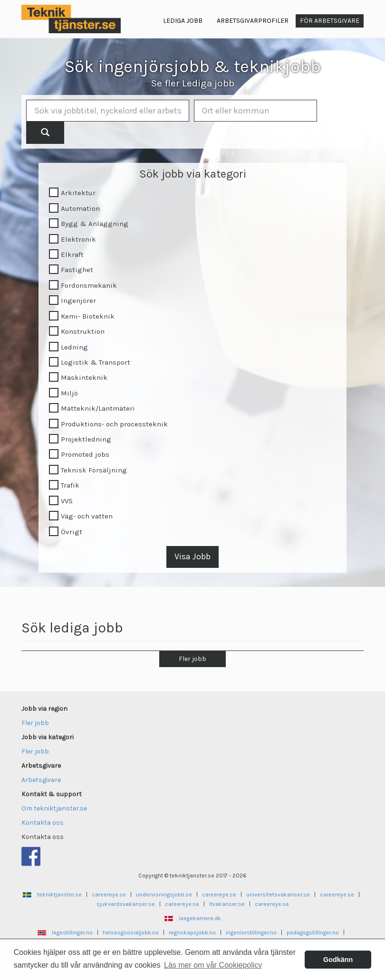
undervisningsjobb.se (164, 895)
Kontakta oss (43, 823)
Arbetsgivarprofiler (253, 21)
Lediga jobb (183, 21)
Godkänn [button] (338, 960)
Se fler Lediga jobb (193, 83)
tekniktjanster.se (59, 895)
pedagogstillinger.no (313, 933)
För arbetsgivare (330, 21)
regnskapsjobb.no (192, 933)
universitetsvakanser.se (278, 895)
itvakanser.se (227, 904)
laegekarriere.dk (200, 918)
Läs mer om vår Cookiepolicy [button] (213, 965)
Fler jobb (192, 659)
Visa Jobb (192, 556)
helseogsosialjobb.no (131, 933)
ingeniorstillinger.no (251, 933)
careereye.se (109, 895)
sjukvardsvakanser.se (126, 904)
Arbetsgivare (41, 780)
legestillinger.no (72, 933)
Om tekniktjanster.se (54, 808)
